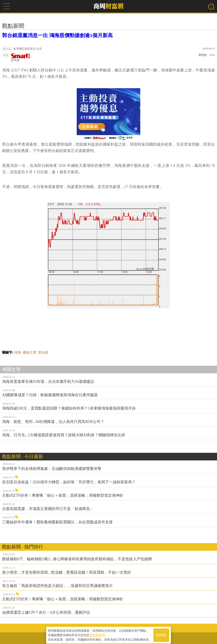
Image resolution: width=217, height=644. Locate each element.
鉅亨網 (21, 58)
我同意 (161, 634)
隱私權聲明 (97, 634)
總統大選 (29, 352)
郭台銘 (43, 352)
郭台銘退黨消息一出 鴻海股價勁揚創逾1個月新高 (57, 35)
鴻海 (18, 352)
